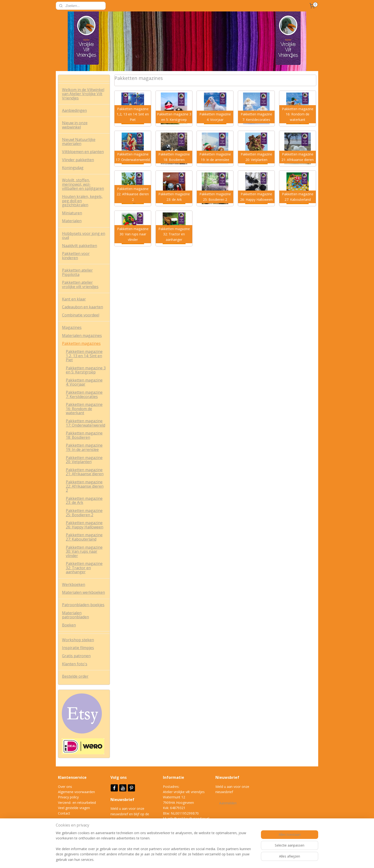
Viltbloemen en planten (83, 152)
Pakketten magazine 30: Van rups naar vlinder (84, 551)
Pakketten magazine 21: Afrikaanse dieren (85, 472)
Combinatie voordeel (81, 315)
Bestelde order (75, 676)
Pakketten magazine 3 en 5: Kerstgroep (86, 370)
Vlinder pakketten (78, 160)
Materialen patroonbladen (75, 615)
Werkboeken (74, 584)
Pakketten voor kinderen (76, 256)
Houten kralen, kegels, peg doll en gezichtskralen (82, 201)
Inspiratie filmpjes (78, 648)
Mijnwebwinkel (248, 859)
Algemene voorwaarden (76, 792)
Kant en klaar (74, 299)
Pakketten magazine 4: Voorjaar (84, 382)
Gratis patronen (76, 656)
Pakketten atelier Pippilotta (77, 272)
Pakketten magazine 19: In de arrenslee (84, 447)
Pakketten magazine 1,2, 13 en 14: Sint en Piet (84, 356)
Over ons (65, 787)
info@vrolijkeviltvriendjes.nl (188, 819)
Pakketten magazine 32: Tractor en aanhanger (84, 568)
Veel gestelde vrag (72, 808)
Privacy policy (68, 797)
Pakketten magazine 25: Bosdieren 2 (84, 513)
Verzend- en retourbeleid (77, 803)
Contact (64, 813)
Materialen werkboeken (83, 592)
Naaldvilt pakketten (80, 246)
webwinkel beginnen (207, 859)
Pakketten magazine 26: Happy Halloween (85, 525)
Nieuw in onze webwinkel (75, 125)
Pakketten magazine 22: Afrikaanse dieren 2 (85, 486)
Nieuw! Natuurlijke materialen (79, 142)
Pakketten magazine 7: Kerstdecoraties (84, 394)
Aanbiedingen (74, 110)
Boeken (69, 625)
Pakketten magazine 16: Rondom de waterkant (84, 409)
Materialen (72, 221)
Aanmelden (228, 803)
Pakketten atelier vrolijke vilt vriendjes (80, 284)
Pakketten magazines (81, 343)
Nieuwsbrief (123, 800)
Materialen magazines (82, 336)
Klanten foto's (75, 664)
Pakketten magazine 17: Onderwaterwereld (86, 423)
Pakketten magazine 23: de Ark (84, 501)
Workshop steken (78, 640)
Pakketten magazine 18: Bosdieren (84, 435)
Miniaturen (72, 213)
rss (189, 859)
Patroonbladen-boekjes (83, 605)
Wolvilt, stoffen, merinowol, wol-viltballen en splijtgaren (83, 184)
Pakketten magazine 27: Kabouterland (84, 537)
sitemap (179, 859)
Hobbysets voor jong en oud (84, 236)
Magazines (72, 327)
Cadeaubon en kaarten (83, 307)
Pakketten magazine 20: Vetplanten (84, 460)
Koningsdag (73, 168)
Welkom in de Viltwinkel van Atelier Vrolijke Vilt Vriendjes (83, 94)
